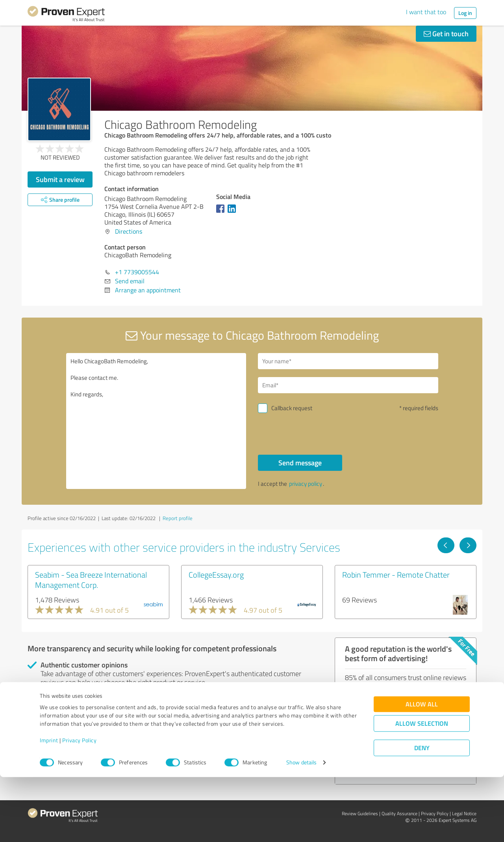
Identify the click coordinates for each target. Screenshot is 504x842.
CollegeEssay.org (216, 574)
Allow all (422, 769)
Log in (465, 13)
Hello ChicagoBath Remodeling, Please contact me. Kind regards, (156, 421)
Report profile (178, 518)
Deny (422, 813)
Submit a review (60, 179)
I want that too (426, 12)
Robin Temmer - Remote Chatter (396, 574)
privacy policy (306, 484)
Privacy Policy (79, 805)
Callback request (292, 408)
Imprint (49, 805)
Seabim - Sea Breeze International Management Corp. (91, 580)
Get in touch (446, 33)
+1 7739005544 (137, 272)
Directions (129, 231)
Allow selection (422, 788)
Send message (300, 463)
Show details (301, 827)
